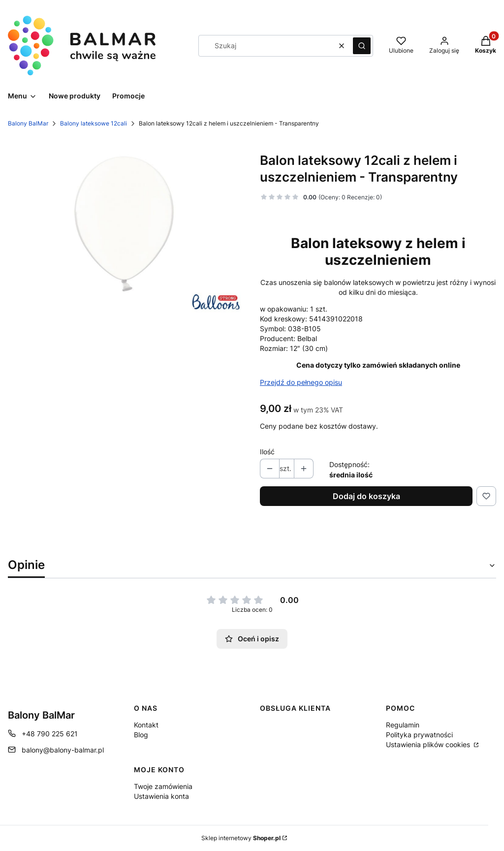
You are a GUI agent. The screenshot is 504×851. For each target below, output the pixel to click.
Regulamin (403, 725)
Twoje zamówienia (163, 786)
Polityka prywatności (419, 735)
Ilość (267, 452)
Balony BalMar (28, 123)
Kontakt (146, 725)
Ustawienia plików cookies (429, 744)
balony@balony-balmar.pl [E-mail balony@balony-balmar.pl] (63, 750)
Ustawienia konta (161, 796)
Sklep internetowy (241, 838)
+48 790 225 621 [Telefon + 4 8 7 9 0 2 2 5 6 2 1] (50, 734)
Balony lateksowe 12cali (94, 123)
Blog (141, 735)
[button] (362, 46)
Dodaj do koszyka (366, 496)
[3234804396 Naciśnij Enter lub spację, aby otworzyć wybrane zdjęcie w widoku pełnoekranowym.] (126, 229)
